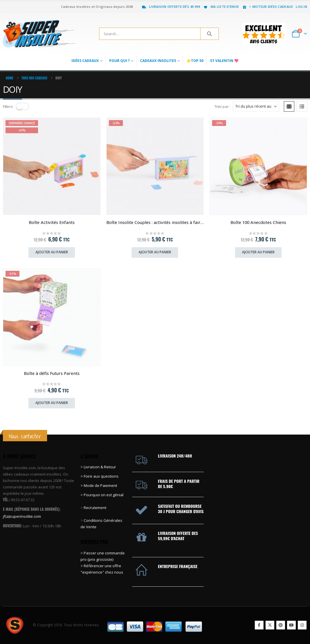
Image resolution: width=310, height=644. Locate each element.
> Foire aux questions (100, 476)
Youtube (291, 625)
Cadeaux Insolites (158, 61)
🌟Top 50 (195, 61)
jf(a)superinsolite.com (22, 516)
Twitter (270, 625)
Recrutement (95, 508)
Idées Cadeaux (85, 61)
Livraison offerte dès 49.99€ (171, 7)
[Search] (209, 34)
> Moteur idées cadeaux (267, 7)
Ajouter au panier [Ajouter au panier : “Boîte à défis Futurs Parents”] (52, 403)
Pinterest (281, 625)
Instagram (302, 625)
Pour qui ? (119, 61)
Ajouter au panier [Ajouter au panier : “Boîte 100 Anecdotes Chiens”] (258, 252)
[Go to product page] (52, 166)
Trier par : (222, 106)
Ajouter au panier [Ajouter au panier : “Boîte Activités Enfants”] (52, 252)
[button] (22, 106)
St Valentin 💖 (224, 61)
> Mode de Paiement (99, 485)
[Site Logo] (39, 34)
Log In (301, 7)
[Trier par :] (256, 106)
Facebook (259, 625)
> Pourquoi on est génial (102, 495)
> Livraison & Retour (98, 467)
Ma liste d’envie (221, 7)
